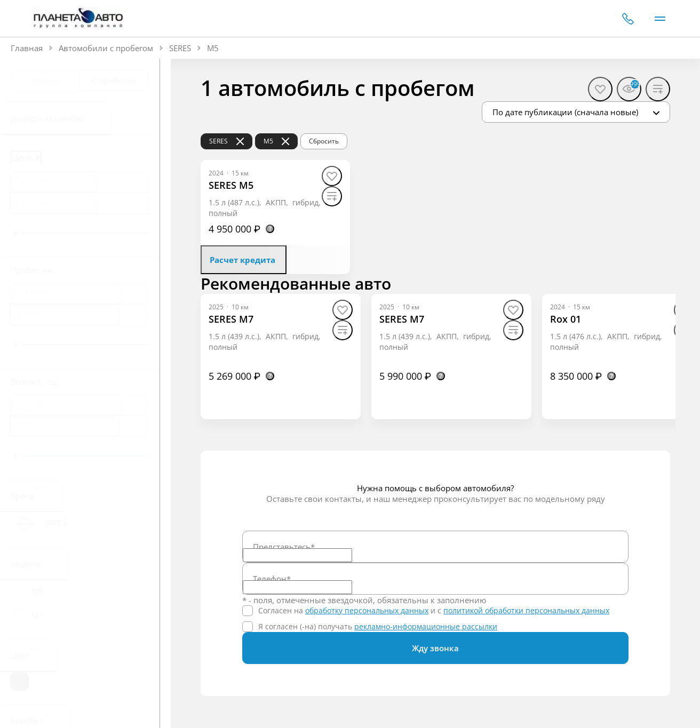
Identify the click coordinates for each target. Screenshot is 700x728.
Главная (27, 48)
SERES (180, 48)
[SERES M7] (231, 319)
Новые (45, 81)
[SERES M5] (231, 185)
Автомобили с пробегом (106, 48)
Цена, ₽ (26, 157)
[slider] (15, 234)
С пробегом (114, 81)
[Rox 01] (566, 319)
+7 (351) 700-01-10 (628, 19)
